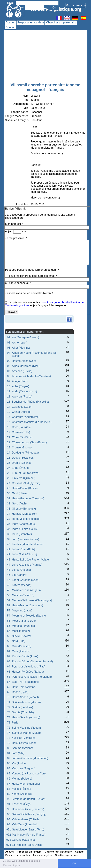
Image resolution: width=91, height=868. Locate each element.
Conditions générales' (67, 855)
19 (9, 432)
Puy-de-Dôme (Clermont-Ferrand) (32, 661)
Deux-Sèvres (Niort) (24, 743)
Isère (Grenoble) (22, 534)
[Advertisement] (46, 57)
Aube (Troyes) (21, 386)
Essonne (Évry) (21, 804)
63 (9, 661)
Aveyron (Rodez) (22, 397)
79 (9, 743)
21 (9, 437)
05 (9, 361)
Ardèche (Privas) (22, 371)
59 (9, 641)
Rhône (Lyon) (20, 692)
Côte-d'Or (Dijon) (22, 437)
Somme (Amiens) (22, 748)
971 (9, 830)
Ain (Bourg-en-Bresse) (25, 337)
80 (9, 748)
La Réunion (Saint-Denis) (27, 845)
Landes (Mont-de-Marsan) (28, 544)
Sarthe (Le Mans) (22, 707)
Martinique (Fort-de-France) (29, 835)
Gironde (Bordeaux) (24, 509)
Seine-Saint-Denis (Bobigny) (29, 814)
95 (9, 824)
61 (9, 651)
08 (9, 376)
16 (9, 417)
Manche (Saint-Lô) (23, 595)
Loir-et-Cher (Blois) (23, 549)
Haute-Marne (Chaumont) (27, 605)
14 (9, 407)
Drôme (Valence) (22, 463)
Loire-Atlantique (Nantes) (27, 565)
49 (9, 590)
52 (9, 605)
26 (9, 463)
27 (9, 468)
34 (9, 514)
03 (9, 348)
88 (9, 789)
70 (9, 697)
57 (9, 631)
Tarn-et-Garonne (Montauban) (30, 758)
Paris (15, 723)
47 (9, 580)
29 (9, 478)
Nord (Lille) (19, 641)
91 (9, 804)
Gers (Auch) (19, 504)
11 (9, 391)
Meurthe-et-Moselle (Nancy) (29, 616)
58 (9, 636)
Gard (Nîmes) (20, 493)
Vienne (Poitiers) (22, 779)
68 (9, 687)
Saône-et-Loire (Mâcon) (26, 702)
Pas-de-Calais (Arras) (25, 656)
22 (9, 442)
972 (9, 835)
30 (9, 493)
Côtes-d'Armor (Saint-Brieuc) (29, 442)
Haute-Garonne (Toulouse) (28, 498)
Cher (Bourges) (21, 427)
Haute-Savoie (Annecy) (26, 717)
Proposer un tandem (31, 22)
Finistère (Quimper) (24, 478)
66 (9, 677)
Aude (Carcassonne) (24, 391)
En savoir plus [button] (12, 865)
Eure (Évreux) (20, 468)
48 (9, 585)
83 (9, 763)
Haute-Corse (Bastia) (25, 488)
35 (9, 519)
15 (9, 412)
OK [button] (74, 863)
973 (9, 840)
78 (9, 738)
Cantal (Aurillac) (22, 412)
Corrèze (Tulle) (21, 432)
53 (9, 611)
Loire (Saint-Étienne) (24, 554)
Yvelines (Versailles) (24, 738)
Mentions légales (42, 855)
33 (9, 509)
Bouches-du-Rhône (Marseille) (30, 402)
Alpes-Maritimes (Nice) (26, 366)
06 (9, 366)
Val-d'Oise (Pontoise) (25, 824)
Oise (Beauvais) (22, 646)
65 (9, 672)
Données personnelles (17, 855)
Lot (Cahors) (20, 575)
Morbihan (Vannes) (23, 626)
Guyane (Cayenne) (23, 840)
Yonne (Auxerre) (22, 794)
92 (9, 809)
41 (9, 549)
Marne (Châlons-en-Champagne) (32, 600)
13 (9, 402)
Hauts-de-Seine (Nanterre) (28, 809)
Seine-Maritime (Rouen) (26, 728)
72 (9, 707)
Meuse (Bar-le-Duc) (24, 621)
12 (9, 397)
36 (9, 524)
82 (9, 758)
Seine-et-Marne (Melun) (26, 733)
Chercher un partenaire (61, 22)
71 (9, 702)
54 (9, 616)
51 (9, 600)
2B (9, 488)
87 (9, 784)
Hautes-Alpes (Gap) (24, 361)
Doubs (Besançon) (23, 458)
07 (9, 371)
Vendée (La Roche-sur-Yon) (29, 774)
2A (9, 483)
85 (9, 774)
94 (9, 819)
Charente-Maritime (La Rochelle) (32, 422)
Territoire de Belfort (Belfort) (29, 799)
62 (9, 656)
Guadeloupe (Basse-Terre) (28, 830)
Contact (11, 27)
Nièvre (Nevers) (21, 636)
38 (9, 534)
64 (9, 667)
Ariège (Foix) (20, 381)
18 (9, 427)
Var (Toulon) (19, 763)
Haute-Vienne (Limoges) (27, 784)
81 (9, 753)
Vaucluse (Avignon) (24, 768)
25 (9, 458)
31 (9, 498)
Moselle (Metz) (21, 631)
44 (9, 565)
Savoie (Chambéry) (24, 712)
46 (9, 575)
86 (9, 779)
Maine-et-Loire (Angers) (26, 590)
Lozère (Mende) (22, 585)
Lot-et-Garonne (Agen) (26, 580)
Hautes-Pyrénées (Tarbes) (28, 672)
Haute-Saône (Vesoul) (25, 697)
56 (9, 626)
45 (9, 570)
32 (9, 504)
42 (9, 554)
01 (9, 337)
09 (9, 381)
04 (9, 353)
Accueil (10, 22)
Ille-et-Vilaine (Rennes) (26, 519)
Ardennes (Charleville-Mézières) (31, 376)
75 (9, 723)
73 (9, 712)
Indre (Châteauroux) (24, 524)
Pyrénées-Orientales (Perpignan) (32, 677)
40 (9, 544)
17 (9, 422)
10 (9, 386)
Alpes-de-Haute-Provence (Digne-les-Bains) (35, 354)
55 (9, 621)
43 (9, 560)
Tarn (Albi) (18, 753)
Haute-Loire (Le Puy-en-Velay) (30, 560)
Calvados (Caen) (22, 407)
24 (9, 453)
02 (9, 343)
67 (9, 682)
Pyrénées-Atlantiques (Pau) (29, 667)
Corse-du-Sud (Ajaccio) (26, 483)
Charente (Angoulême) (26, 417)
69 (9, 692)
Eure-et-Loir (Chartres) (26, 473)
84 (9, 768)
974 (9, 845)
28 (9, 473)
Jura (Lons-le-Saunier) (25, 539)
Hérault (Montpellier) (24, 514)
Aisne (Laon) (20, 343)
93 (9, 814)
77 (9, 733)
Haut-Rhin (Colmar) (24, 687)
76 (9, 728)
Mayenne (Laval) (22, 611)
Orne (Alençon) (21, 651)
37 (9, 529)
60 (9, 646)
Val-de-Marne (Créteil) (25, 819)
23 (9, 447)
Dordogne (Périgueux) (25, 453)
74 (9, 717)
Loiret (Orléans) (21, 570)
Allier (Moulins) (21, 348)
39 (9, 539)
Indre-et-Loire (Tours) (25, 529)
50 (9, 595)
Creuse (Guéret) (22, 447)
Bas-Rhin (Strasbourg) (25, 682)
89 (9, 794)
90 (9, 799)
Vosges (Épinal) (21, 789)
